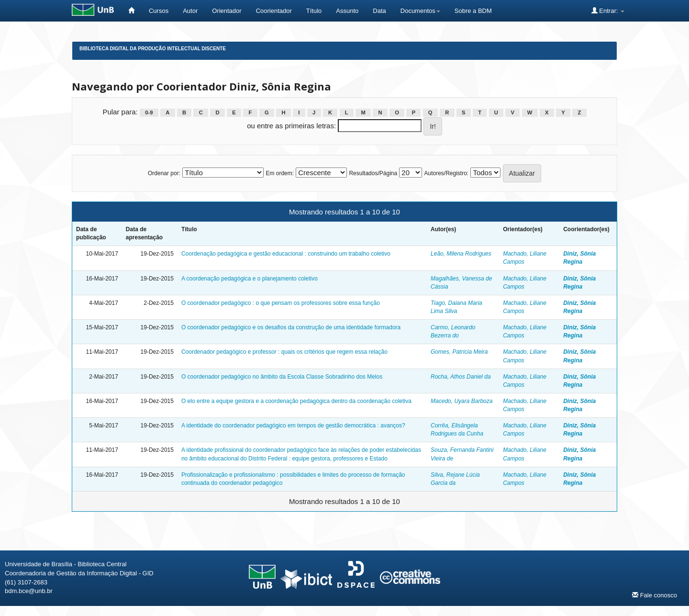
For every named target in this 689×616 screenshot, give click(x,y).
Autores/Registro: (446, 173)
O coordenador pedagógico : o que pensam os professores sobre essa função (281, 303)
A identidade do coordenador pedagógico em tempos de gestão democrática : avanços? (293, 426)
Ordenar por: (164, 173)
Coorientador (274, 11)
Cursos (159, 11)
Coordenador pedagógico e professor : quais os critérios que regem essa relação (284, 352)
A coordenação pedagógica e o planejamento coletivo (250, 279)
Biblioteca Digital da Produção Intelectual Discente (153, 49)
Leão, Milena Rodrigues (461, 254)
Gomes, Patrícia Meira (459, 352)
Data (379, 11)
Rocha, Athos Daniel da (461, 377)
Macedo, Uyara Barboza (461, 401)
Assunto (347, 11)
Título (314, 11)
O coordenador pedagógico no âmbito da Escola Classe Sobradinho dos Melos (282, 377)
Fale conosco (655, 595)
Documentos (420, 11)
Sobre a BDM (473, 11)
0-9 (149, 112)
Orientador (227, 11)
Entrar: (608, 11)
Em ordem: (280, 173)
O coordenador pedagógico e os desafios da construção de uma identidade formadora (291, 327)
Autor (190, 11)
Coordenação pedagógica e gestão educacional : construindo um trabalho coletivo (286, 254)
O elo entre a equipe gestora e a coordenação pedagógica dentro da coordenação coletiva (296, 401)
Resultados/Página (373, 173)
